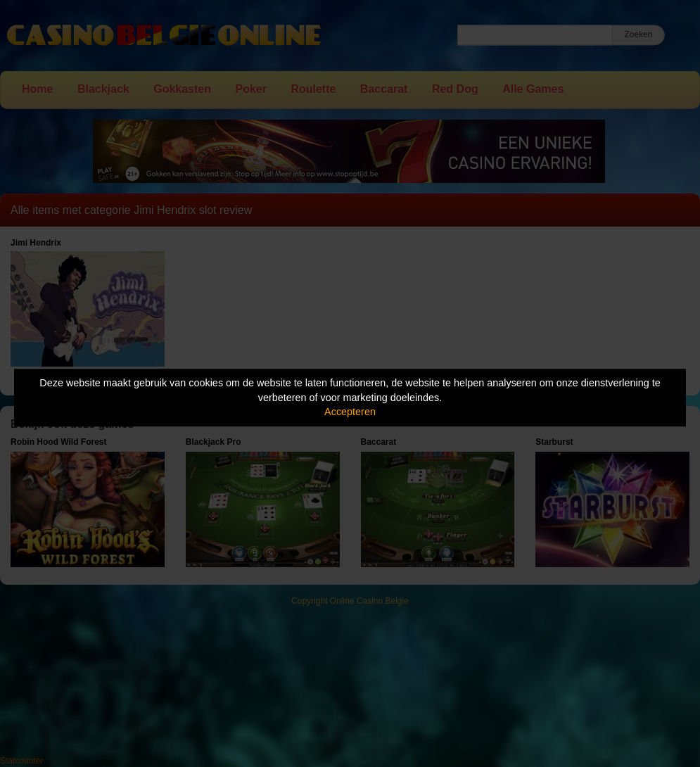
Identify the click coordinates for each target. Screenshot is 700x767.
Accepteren (350, 412)
